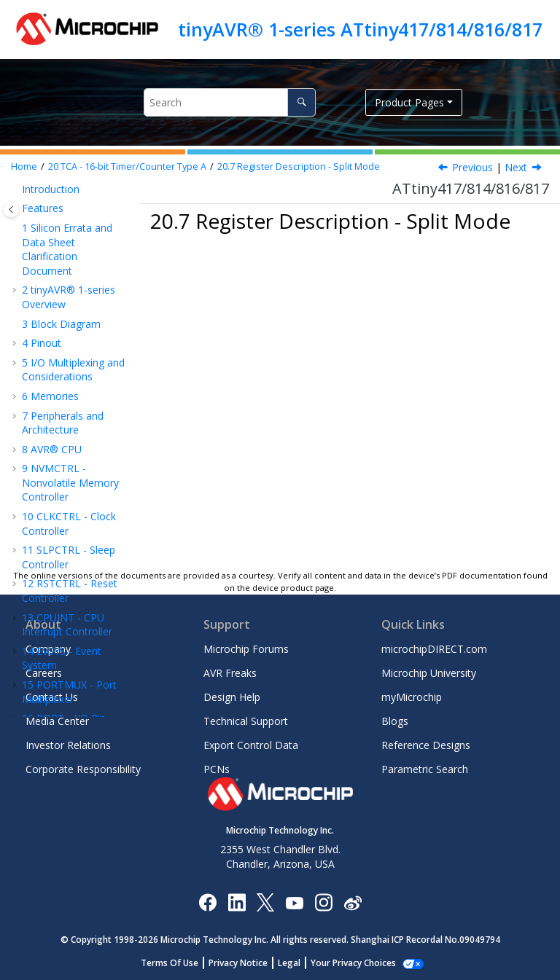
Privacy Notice (246, 963)
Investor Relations (68, 745)
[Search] (302, 102)
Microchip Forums (246, 649)
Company (48, 649)
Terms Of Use (178, 963)
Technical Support (246, 721)
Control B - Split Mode (83, 436)
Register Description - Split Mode (299, 166)
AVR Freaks (230, 673)
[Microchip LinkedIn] (237, 902)
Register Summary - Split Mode (69, 313)
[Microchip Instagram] (323, 902)
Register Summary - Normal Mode (77, 218)
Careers (44, 673)
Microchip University (429, 673)
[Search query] (230, 102)
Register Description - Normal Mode (65, 265)
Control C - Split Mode (83, 470)
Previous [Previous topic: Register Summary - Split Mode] (472, 167)
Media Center (57, 721)
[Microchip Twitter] (265, 902)
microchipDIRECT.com (434, 649)
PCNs (217, 769)
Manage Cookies (353, 963)
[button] (26, 204)
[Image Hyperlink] (294, 902)
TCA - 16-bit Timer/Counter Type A (127, 166)
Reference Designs (426, 745)
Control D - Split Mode (84, 503)
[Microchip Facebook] (207, 902)
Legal (297, 963)
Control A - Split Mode (83, 403)
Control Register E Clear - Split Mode (83, 544)
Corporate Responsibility (83, 769)
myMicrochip (412, 697)
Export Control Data (251, 745)
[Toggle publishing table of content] (11, 209)
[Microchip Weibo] (353, 902)
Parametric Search (425, 769)
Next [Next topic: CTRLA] (516, 167)
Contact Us (52, 697)
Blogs (395, 721)
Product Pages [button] (409, 102)
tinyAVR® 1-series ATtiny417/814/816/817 (360, 29)
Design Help (232, 697)
